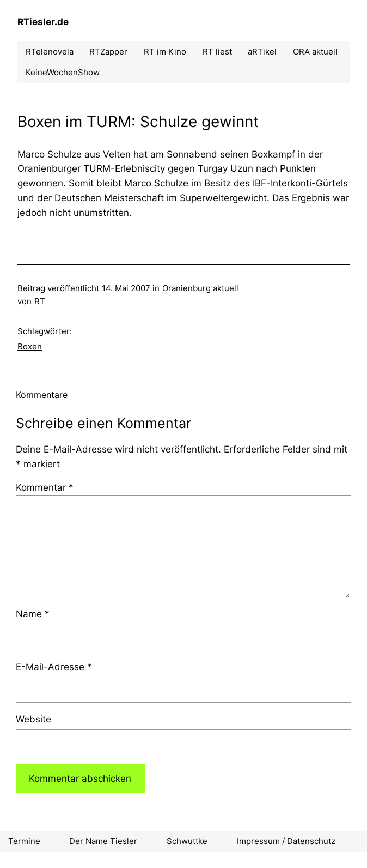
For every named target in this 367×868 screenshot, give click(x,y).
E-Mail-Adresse (54, 667)
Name (33, 614)
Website (33, 719)
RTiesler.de (43, 22)
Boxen (30, 347)
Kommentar (45, 487)
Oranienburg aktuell (200, 288)
